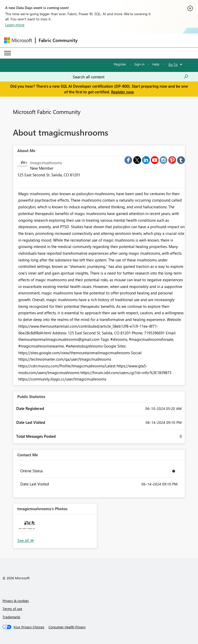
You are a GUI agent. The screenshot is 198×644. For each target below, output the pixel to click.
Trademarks (11, 617)
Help (156, 64)
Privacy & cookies (16, 601)
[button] (27, 528)
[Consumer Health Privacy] (67, 627)
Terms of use (12, 609)
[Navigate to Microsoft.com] (18, 40)
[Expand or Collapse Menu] (7, 53)
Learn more (15, 25)
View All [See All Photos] (26, 540)
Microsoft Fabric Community (47, 112)
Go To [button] (173, 64)
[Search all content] (131, 77)
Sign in (139, 64)
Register (120, 64)
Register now (122, 92)
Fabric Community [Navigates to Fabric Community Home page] (58, 40)
